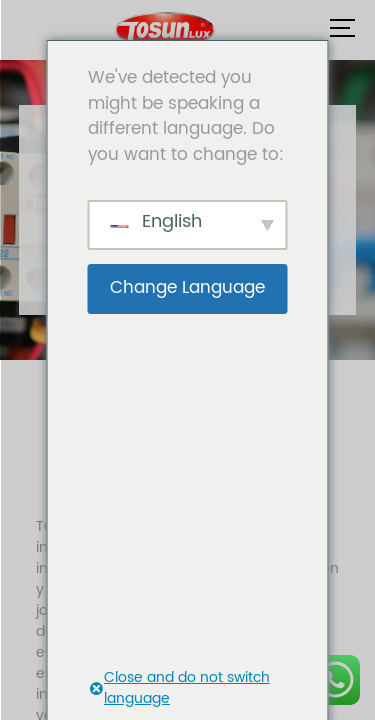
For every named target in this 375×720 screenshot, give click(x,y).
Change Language (187, 288)
